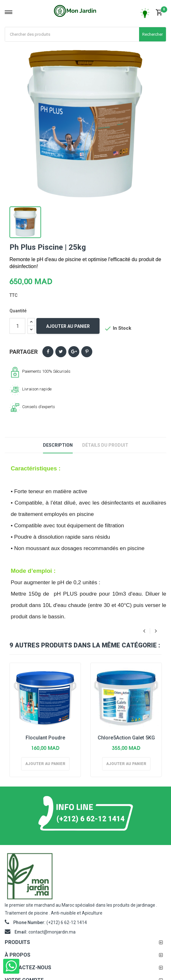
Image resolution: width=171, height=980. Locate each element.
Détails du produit (105, 445)
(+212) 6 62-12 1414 (91, 819)
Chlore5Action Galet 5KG (126, 738)
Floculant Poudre (45, 738)
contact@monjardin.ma (52, 932)
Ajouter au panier (68, 326)
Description (58, 445)
